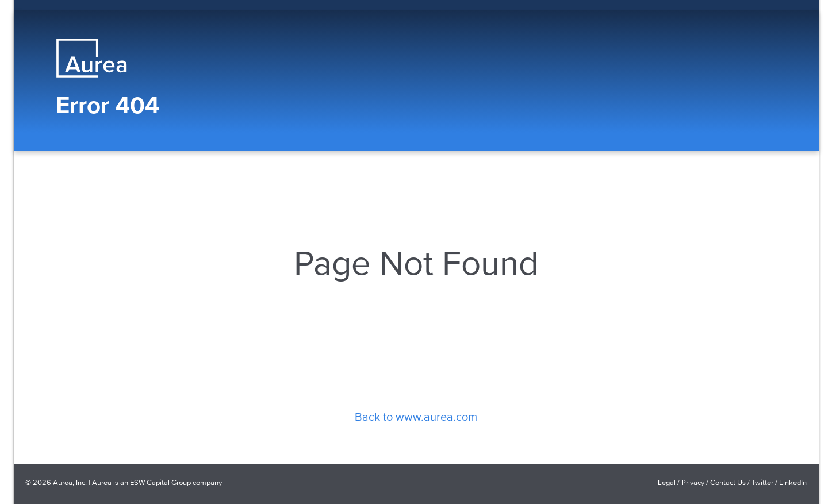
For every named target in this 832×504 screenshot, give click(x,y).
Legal (667, 482)
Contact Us (728, 482)
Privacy (693, 482)
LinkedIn (793, 482)
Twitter (762, 482)
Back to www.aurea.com (416, 416)
